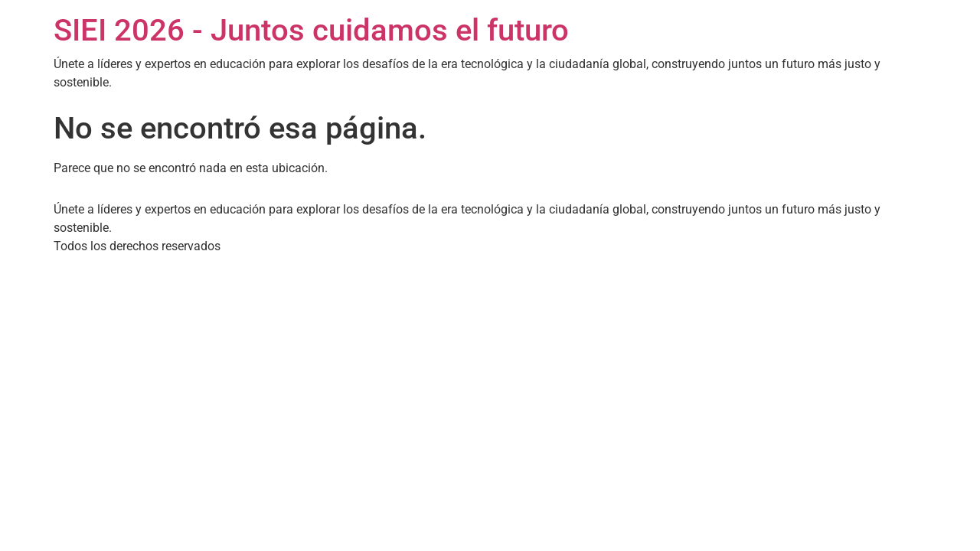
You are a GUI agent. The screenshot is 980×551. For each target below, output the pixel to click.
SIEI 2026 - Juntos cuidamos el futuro (311, 30)
